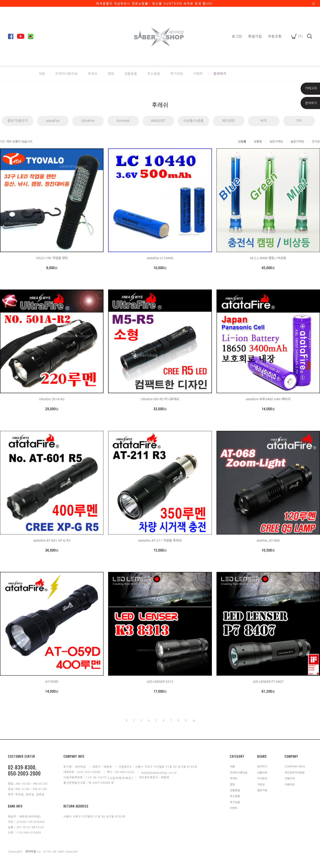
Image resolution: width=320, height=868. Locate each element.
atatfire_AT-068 (268, 540)
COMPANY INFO (295, 767)
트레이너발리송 (67, 73)
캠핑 (111, 73)
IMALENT (158, 121)
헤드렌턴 (228, 121)
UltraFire (88, 121)
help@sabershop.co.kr (159, 772)
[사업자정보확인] (120, 778)
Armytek (123, 121)
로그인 (237, 36)
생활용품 (131, 73)
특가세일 (177, 73)
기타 (299, 121)
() (297, 36)
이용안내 (290, 779)
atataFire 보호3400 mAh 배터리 (268, 399)
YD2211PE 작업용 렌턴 (52, 258)
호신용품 (154, 73)
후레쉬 (93, 73)
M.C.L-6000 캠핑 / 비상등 (268, 258)
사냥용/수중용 (193, 121)
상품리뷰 (262, 772)
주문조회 (275, 36)
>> (193, 720)
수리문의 (262, 779)
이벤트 (198, 73)
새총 (42, 73)
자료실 (261, 784)
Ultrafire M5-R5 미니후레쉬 (160, 399)
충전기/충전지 (17, 121)
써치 (264, 121)
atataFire (53, 121)
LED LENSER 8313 (160, 682)
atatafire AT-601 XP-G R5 (52, 540)
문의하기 (220, 73)
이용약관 (290, 784)
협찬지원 (262, 790)
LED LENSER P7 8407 (268, 682)
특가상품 (235, 802)
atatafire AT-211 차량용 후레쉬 (160, 540)
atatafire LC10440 (160, 258)
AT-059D (52, 682)
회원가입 (255, 36)
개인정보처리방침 (295, 772)
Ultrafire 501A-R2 (52, 399)
